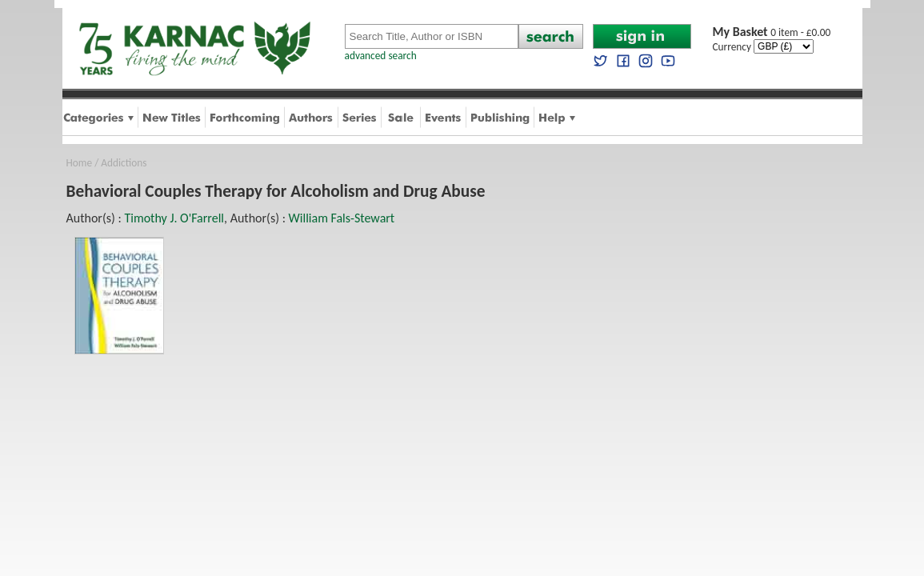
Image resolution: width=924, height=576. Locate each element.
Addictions (124, 163)
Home (80, 163)
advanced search (381, 56)
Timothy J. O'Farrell (174, 218)
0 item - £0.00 (772, 32)
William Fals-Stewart (342, 218)
